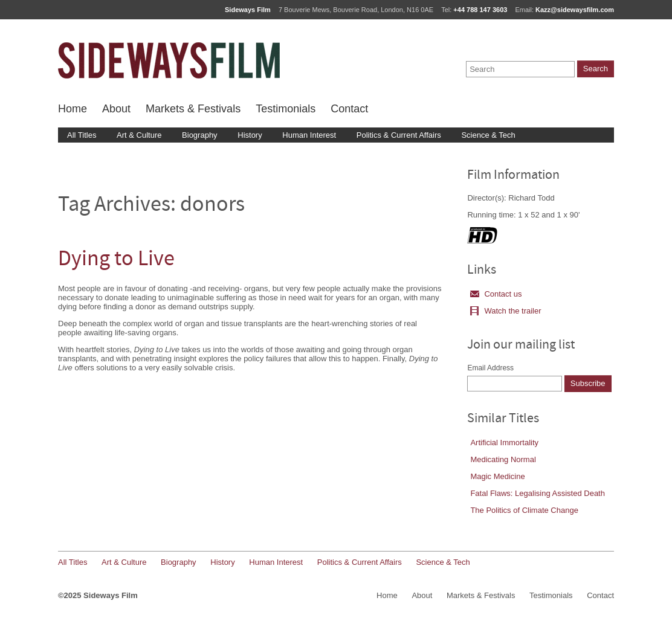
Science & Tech (488, 135)
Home (73, 109)
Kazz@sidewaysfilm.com (575, 10)
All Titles (82, 135)
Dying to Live (116, 260)
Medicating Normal (503, 459)
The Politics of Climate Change (524, 510)
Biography (200, 135)
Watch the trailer (506, 311)
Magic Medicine (497, 476)
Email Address (490, 368)
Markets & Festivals (193, 109)
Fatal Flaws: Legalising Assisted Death (538, 493)
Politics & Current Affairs (399, 135)
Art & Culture (139, 135)
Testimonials (286, 109)
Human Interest (309, 135)
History (250, 135)
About (116, 109)
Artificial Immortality (504, 443)
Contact (349, 109)
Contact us (496, 294)
